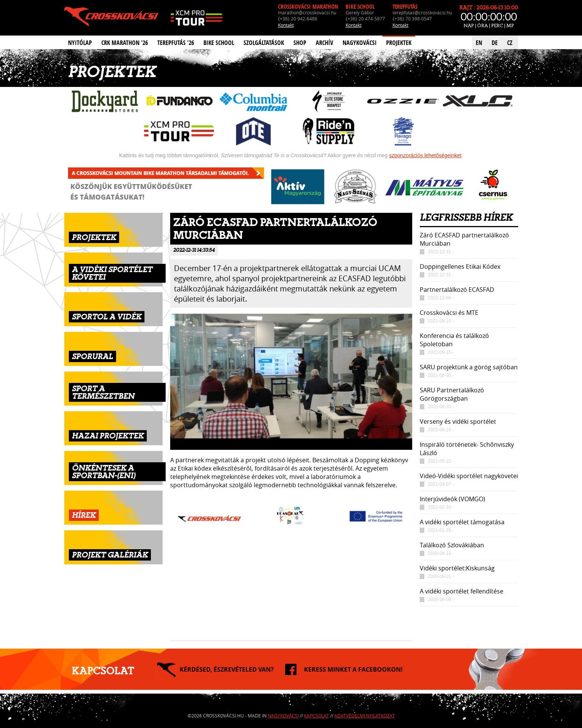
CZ (510, 43)
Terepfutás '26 (176, 43)
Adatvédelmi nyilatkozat (365, 716)
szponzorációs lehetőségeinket (425, 155)
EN (479, 43)
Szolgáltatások (264, 43)
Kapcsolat (317, 716)
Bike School (219, 43)
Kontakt (286, 25)
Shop (300, 43)
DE (495, 43)
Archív (324, 43)
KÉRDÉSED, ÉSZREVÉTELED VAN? (227, 669)
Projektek (399, 43)
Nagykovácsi (360, 43)
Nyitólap (80, 43)
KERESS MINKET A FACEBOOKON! (353, 669)
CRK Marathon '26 (125, 43)
